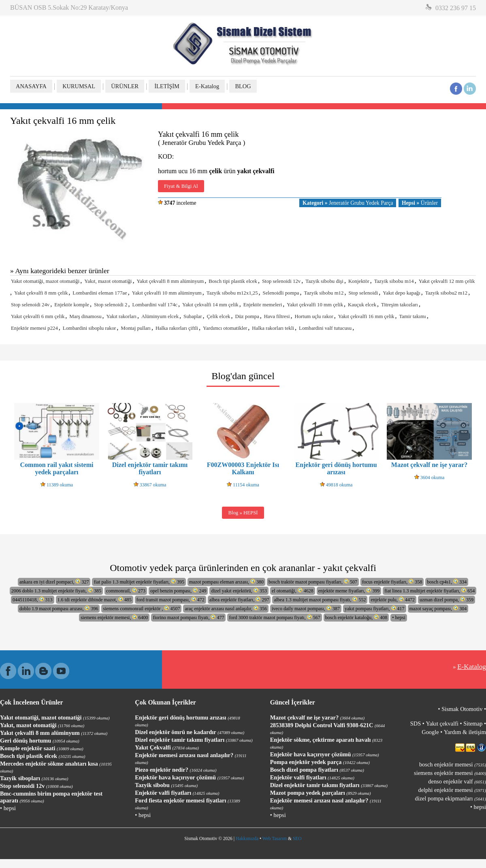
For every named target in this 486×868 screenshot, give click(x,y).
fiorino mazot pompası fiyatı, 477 (188, 617)
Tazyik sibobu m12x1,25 (232, 293)
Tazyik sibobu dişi (324, 281)
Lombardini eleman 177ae (100, 293)
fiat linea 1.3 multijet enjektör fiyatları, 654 (430, 591)
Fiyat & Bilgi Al (181, 186)
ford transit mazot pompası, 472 (171, 600)
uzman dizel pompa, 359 (447, 600)
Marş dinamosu (85, 316)
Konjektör (359, 281)
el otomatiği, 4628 (293, 591)
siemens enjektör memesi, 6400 (114, 617)
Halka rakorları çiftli (177, 328)
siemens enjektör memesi (450, 773)
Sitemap (473, 724)
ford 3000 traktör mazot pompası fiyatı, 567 (274, 617)
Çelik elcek (219, 316)
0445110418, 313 (33, 600)
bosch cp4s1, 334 (447, 582)
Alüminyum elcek (160, 316)
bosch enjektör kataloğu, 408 (356, 617)
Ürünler (420, 203)
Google (430, 732)
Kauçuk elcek (362, 305)
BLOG (243, 86)
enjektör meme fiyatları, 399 (349, 591)
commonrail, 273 (126, 591)
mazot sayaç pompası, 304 (438, 608)
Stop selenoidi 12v (281, 281)
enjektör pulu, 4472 (393, 600)
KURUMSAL (79, 86)
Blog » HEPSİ (243, 513)
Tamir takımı (412, 316)
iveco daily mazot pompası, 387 (306, 608)
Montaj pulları (136, 328)
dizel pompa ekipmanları (451, 798)
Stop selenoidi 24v (30, 305)
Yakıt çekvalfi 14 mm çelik (210, 305)
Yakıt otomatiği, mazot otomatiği (45, 281)
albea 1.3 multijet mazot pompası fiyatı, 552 (320, 600)
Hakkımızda (247, 838)
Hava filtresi (277, 316)
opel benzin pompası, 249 (178, 591)
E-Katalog (207, 86)
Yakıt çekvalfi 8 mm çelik (41, 293)
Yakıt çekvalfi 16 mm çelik (366, 316)
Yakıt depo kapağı (402, 293)
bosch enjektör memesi (453, 764)
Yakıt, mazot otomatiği (108, 281)
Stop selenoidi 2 (111, 305)
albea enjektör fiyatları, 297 (239, 600)
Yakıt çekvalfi (442, 724)
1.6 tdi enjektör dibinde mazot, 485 (95, 600)
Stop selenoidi (363, 293)
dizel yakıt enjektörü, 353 (239, 591)
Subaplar (193, 316)
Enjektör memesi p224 (34, 328)
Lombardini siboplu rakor (90, 328)
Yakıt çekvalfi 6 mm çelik (38, 316)
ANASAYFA (31, 86)
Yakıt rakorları (122, 316)
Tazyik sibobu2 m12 (446, 293)
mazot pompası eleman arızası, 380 (226, 582)
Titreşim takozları (400, 305)
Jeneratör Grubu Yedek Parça (348, 203)
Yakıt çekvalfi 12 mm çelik (447, 281)
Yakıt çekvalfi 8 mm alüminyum (170, 281)
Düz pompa (247, 316)
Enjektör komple (72, 305)
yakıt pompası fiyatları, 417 (375, 608)
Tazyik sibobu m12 (324, 293)
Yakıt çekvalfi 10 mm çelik (315, 305)
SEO (297, 838)
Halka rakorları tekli (273, 328)
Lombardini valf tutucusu (325, 328)
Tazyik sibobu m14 (394, 281)
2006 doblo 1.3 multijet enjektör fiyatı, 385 (56, 591)
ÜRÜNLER (125, 86)
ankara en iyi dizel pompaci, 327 (54, 582)
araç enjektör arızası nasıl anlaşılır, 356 (226, 608)
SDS (416, 724)
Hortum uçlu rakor (314, 316)
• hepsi (399, 618)
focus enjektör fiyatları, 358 (392, 582)
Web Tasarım (275, 838)
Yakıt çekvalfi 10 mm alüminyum (167, 293)
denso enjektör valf (457, 781)
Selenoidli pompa (281, 293)
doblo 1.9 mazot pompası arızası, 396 (59, 608)
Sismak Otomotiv (462, 709)
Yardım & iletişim (465, 732)
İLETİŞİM (167, 86)
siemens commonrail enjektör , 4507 (141, 608)
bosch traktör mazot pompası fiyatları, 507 (313, 582)
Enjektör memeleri (263, 305)
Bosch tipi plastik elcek (233, 281)
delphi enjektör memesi (452, 790)
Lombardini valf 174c (155, 305)
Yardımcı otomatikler (225, 328)
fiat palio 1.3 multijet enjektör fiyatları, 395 (139, 582)
